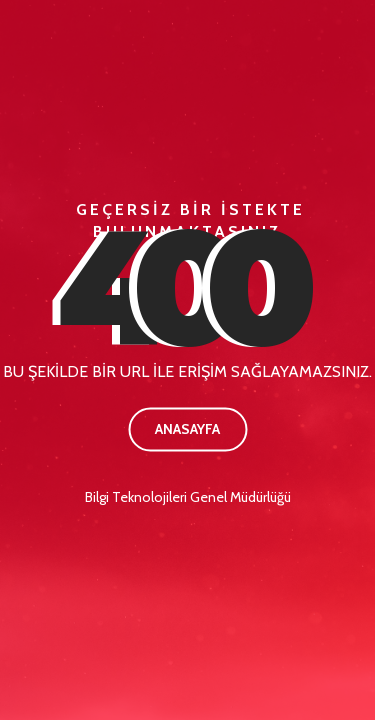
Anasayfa (187, 429)
